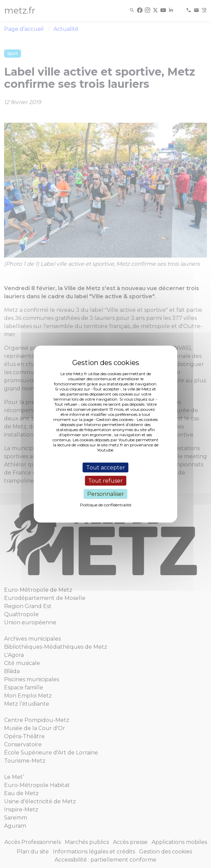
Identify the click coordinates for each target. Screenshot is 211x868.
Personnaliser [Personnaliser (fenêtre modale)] (106, 494)
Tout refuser (105, 480)
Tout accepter (106, 467)
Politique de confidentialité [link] (106, 505)
